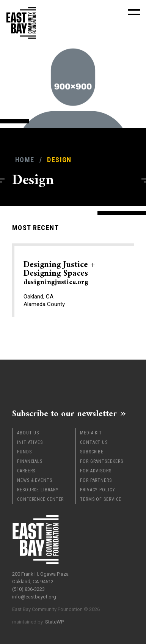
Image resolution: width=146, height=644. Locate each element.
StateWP (54, 622)
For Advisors (96, 471)
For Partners (96, 480)
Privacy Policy (98, 490)
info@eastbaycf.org (34, 597)
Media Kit (91, 433)
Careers (26, 471)
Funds (24, 452)
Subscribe (92, 452)
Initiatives (30, 442)
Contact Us (94, 442)
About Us (28, 433)
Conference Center (40, 499)
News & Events (35, 480)
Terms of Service (100, 499)
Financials (30, 461)
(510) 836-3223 (28, 589)
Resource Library (38, 490)
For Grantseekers (101, 461)
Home (25, 160)
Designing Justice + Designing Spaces (59, 273)
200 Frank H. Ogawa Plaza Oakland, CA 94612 (40, 578)
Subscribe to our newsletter (64, 414)
